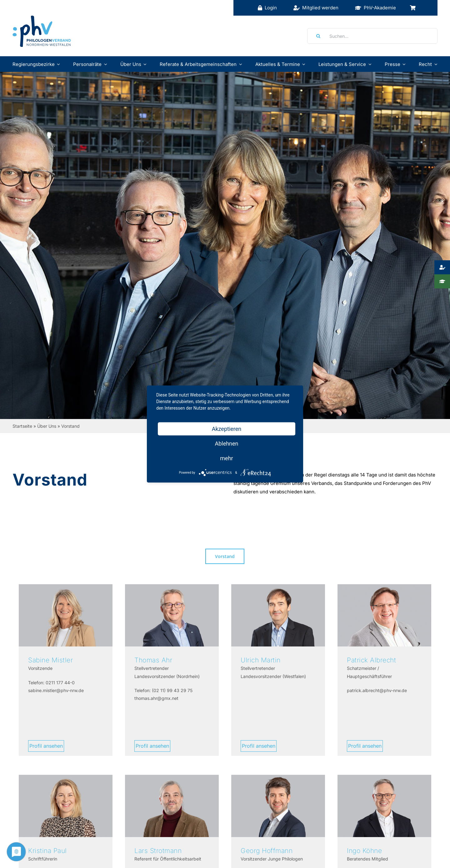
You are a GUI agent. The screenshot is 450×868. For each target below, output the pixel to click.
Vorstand (225, 556)
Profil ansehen (46, 746)
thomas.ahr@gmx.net (156, 698)
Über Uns (47, 426)
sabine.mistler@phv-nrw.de (56, 690)
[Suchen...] (372, 36)
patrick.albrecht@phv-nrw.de (377, 690)
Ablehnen (226, 444)
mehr (226, 458)
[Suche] (316, 36)
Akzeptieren (227, 429)
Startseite (22, 426)
